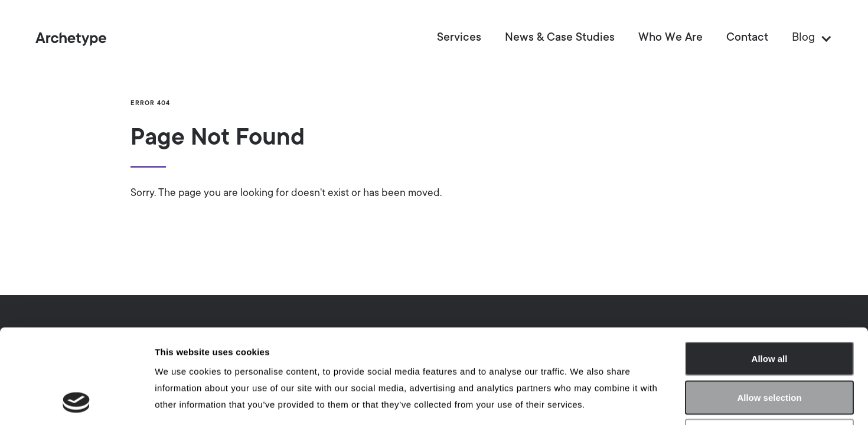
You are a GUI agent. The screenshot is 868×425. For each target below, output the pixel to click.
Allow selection (769, 309)
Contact (747, 38)
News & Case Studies (560, 38)
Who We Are (670, 38)
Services (459, 38)
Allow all (770, 270)
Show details (620, 402)
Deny (770, 347)
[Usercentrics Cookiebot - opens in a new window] (76, 402)
